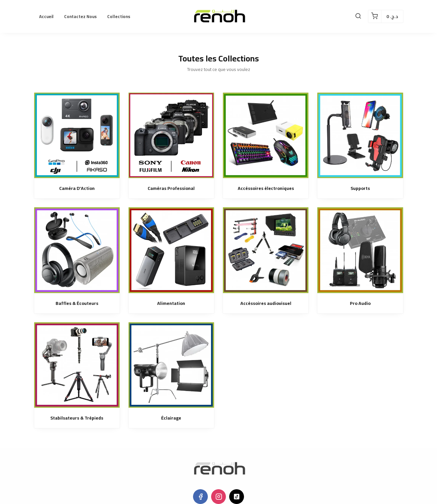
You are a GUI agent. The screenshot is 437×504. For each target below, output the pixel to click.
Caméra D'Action (77, 188)
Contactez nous (80, 16)
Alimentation (171, 303)
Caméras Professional (171, 188)
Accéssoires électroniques (266, 188)
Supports (360, 188)
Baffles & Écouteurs (77, 303)
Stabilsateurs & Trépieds (77, 418)
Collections (119, 16)
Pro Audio (360, 303)
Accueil (46, 16)
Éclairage (171, 418)
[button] (358, 16)
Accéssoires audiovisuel (266, 303)
